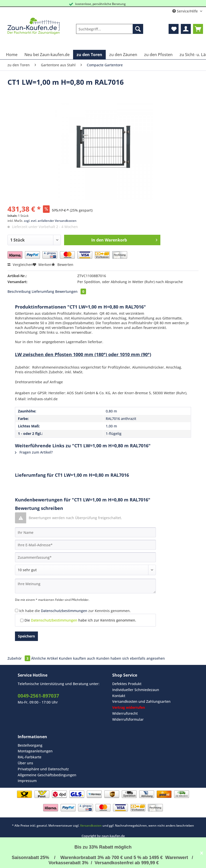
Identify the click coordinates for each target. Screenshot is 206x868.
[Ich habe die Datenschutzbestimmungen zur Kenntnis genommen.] (17, 610)
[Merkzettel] (174, 29)
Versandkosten (91, 826)
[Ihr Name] (85, 532)
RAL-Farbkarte (30, 757)
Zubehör (19, 658)
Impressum (27, 781)
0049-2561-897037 (38, 696)
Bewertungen (71, 291)
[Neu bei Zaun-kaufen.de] (47, 55)
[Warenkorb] (198, 29)
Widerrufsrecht (125, 713)
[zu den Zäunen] (123, 55)
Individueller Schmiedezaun (136, 690)
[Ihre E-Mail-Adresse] (85, 545)
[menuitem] (109, 31)
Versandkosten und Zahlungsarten (141, 701)
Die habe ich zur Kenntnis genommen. (80, 620)
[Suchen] (138, 29)
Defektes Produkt (127, 684)
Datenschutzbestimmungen (64, 611)
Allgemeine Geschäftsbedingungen (47, 775)
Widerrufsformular (128, 719)
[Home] (12, 55)
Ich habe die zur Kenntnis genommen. (75, 611)
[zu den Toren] (89, 55)
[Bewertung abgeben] (85, 570)
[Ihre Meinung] (85, 586)
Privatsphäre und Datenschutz (43, 769)
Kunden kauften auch (77, 658)
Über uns (25, 763)
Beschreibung (19, 291)
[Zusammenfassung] (85, 557)
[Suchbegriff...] (109, 29)
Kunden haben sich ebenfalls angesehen (131, 658)
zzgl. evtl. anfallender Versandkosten (50, 221)
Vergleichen (20, 265)
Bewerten (62, 265)
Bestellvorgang (30, 745)
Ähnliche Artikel (45, 658)
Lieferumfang (43, 291)
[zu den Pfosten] (158, 55)
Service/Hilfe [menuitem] (186, 11)
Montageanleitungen (35, 751)
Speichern (26, 636)
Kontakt (119, 696)
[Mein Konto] (186, 29)
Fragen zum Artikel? (34, 452)
